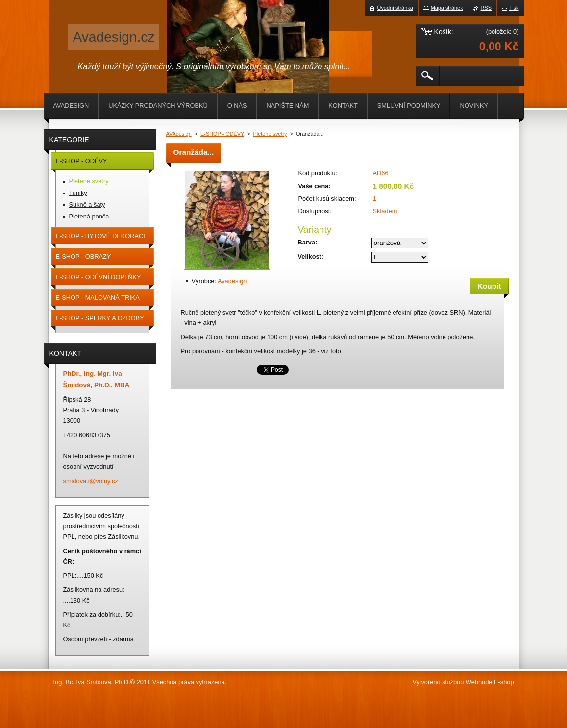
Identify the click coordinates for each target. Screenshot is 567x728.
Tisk (514, 8)
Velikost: (311, 256)
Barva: (308, 242)
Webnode (479, 682)
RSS (486, 8)
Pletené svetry (270, 134)
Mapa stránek (447, 8)
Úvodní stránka (395, 8)
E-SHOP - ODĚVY (222, 134)
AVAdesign (179, 134)
